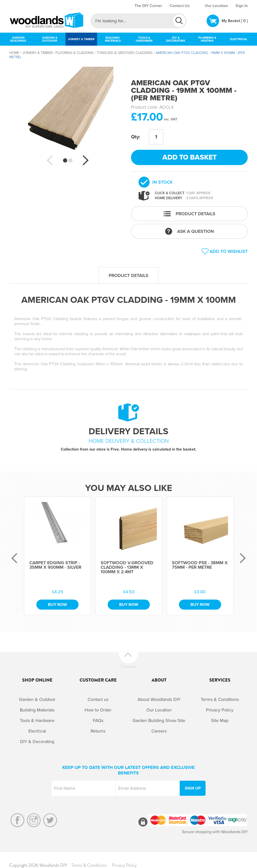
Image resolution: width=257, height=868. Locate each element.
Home (14, 53)
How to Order (98, 710)
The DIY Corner (148, 6)
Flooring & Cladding (75, 53)
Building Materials (37, 710)
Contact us (98, 699)
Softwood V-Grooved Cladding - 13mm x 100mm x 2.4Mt (127, 567)
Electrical (37, 731)
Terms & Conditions (220, 699)
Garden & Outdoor (37, 699)
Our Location (216, 6)
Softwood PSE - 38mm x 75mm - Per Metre (200, 565)
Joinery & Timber (37, 53)
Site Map (220, 720)
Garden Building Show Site (159, 720)
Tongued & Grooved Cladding (125, 53)
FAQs (98, 720)
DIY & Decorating (37, 742)
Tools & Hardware (37, 720)
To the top (128, 666)
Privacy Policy (220, 710)
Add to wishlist (229, 251)
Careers (159, 731)
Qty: (136, 137)
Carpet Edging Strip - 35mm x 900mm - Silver (55, 565)
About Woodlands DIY (159, 699)
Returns (98, 731)
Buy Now (57, 605)
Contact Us (180, 6)
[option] (68, 113)
